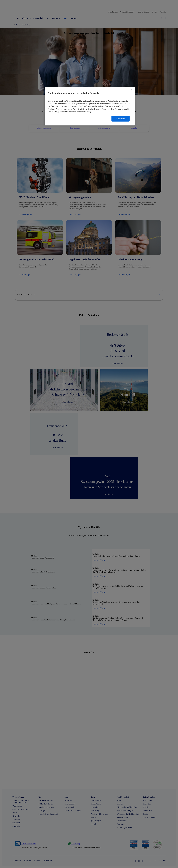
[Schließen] (132, 90)
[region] (90, 106)
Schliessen (121, 119)
